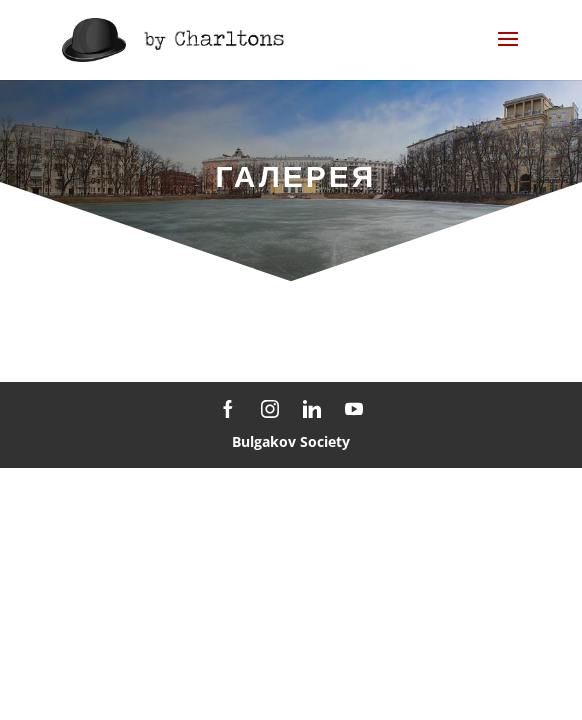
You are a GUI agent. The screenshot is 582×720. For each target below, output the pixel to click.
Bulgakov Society (291, 441)
